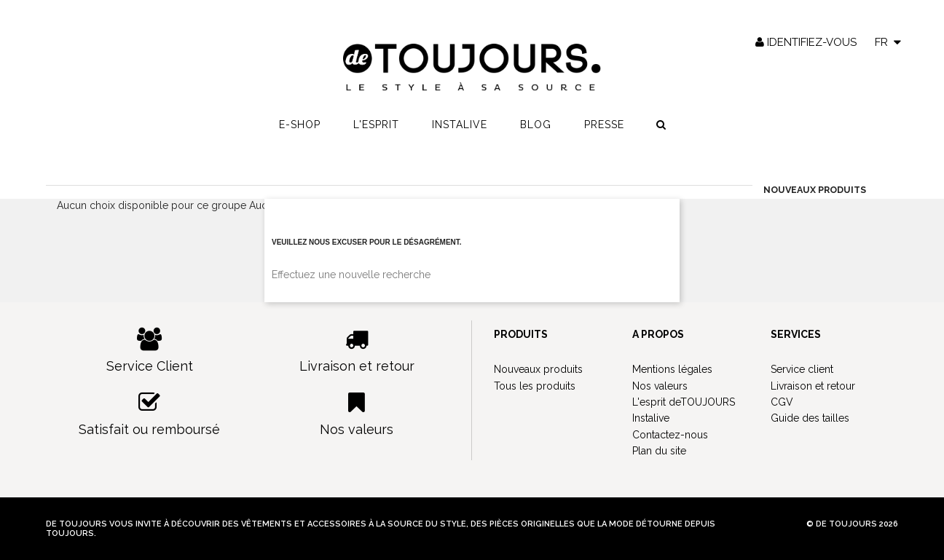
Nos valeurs (357, 414)
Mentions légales (672, 369)
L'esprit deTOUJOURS (684, 402)
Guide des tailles (810, 418)
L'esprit (376, 125)
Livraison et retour (357, 351)
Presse (604, 125)
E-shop (300, 125)
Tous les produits (535, 386)
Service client (802, 369)
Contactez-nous (670, 435)
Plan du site (659, 451)
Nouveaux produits (538, 369)
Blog (536, 125)
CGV (782, 402)
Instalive (460, 125)
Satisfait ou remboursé (150, 414)
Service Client (150, 351)
